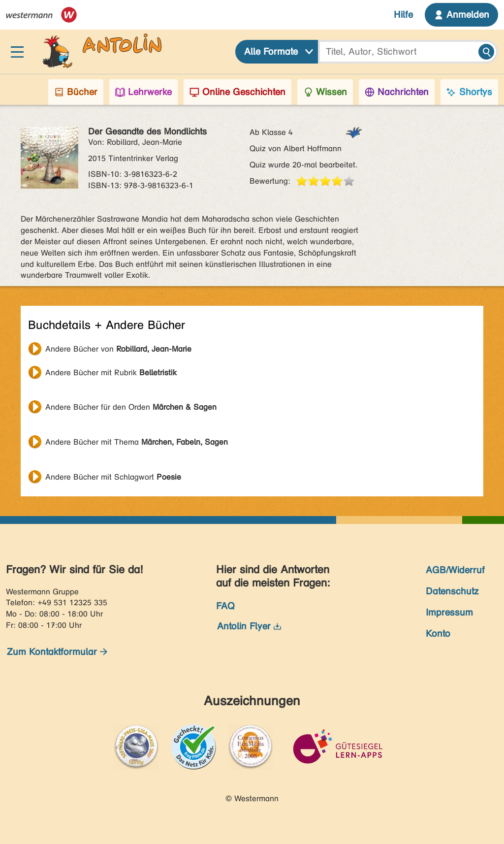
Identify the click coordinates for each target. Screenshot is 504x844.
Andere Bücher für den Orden (131, 407)
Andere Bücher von (118, 349)
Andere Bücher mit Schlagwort (113, 477)
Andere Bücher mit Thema (137, 442)
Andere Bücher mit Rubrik (111, 373)
